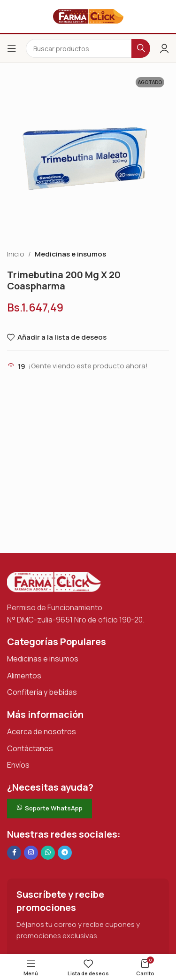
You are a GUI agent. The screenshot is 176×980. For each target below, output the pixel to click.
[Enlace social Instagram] (31, 853)
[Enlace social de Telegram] (65, 853)
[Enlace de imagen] (54, 581)
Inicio (16, 254)
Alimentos (24, 676)
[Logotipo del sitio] (88, 16)
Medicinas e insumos (70, 254)
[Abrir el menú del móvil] (12, 48)
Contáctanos (30, 748)
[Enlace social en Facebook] (14, 853)
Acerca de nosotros (42, 731)
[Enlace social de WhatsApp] (48, 853)
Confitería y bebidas (42, 692)
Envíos (18, 765)
